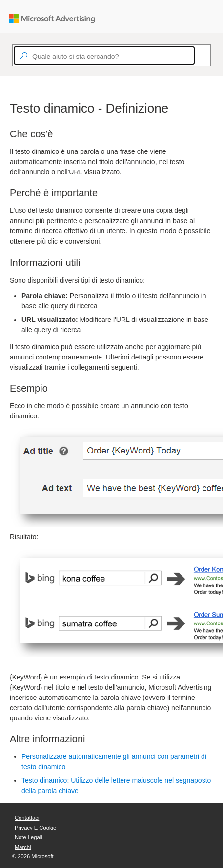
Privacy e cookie (35, 828)
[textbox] (104, 56)
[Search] (199, 56)
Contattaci (27, 818)
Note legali (29, 837)
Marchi (23, 847)
